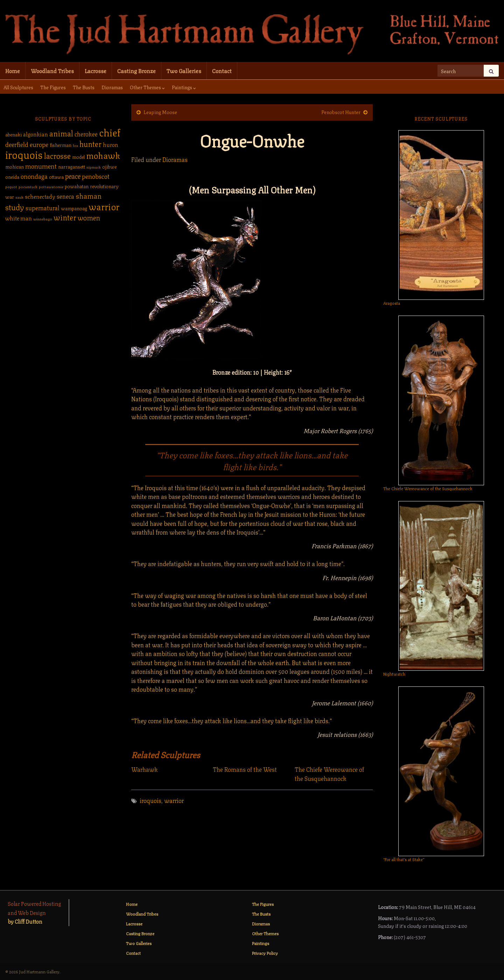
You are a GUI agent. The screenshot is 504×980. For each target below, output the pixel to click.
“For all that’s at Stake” (404, 859)
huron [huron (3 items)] (111, 144)
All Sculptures (18, 87)
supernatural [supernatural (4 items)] (43, 207)
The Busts (84, 87)
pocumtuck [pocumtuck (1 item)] (28, 186)
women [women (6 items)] (89, 217)
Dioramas (112, 87)
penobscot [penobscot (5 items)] (96, 176)
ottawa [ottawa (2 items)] (56, 177)
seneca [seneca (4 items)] (65, 196)
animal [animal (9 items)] (61, 133)
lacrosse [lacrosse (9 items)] (57, 155)
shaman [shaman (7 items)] (89, 195)
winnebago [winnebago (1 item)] (43, 219)
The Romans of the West (245, 769)
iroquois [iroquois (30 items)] (24, 154)
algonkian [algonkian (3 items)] (36, 134)
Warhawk (145, 769)
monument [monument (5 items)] (41, 165)
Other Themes (147, 87)
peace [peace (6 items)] (73, 176)
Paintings (184, 87)
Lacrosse (96, 70)
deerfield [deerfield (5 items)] (17, 144)
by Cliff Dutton (25, 921)
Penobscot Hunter (341, 112)
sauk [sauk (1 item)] (19, 197)
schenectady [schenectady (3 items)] (40, 196)
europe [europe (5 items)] (39, 144)
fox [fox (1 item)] (75, 145)
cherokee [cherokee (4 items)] (86, 134)
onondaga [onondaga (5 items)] (34, 176)
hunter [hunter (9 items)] (90, 143)
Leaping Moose (160, 112)
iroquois (150, 800)
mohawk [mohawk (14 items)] (103, 155)
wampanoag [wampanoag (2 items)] (74, 208)
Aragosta (392, 303)
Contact (222, 70)
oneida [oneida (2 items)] (12, 177)
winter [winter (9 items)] (65, 217)
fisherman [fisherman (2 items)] (61, 145)
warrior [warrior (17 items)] (104, 206)
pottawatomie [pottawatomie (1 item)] (51, 186)
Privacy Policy (265, 953)
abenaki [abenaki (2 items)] (13, 134)
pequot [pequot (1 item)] (11, 186)
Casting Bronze (136, 70)
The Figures (53, 87)
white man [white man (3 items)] (19, 218)
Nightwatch (394, 674)
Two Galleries (184, 70)
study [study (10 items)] (15, 207)
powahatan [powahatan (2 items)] (77, 186)
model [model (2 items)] (78, 157)
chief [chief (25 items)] (110, 132)
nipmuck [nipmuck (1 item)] (94, 167)
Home (13, 70)
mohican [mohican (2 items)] (15, 166)
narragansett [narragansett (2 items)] (72, 166)
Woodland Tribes (52, 70)
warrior (174, 800)
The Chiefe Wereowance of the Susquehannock (329, 774)
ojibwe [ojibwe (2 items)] (109, 166)
